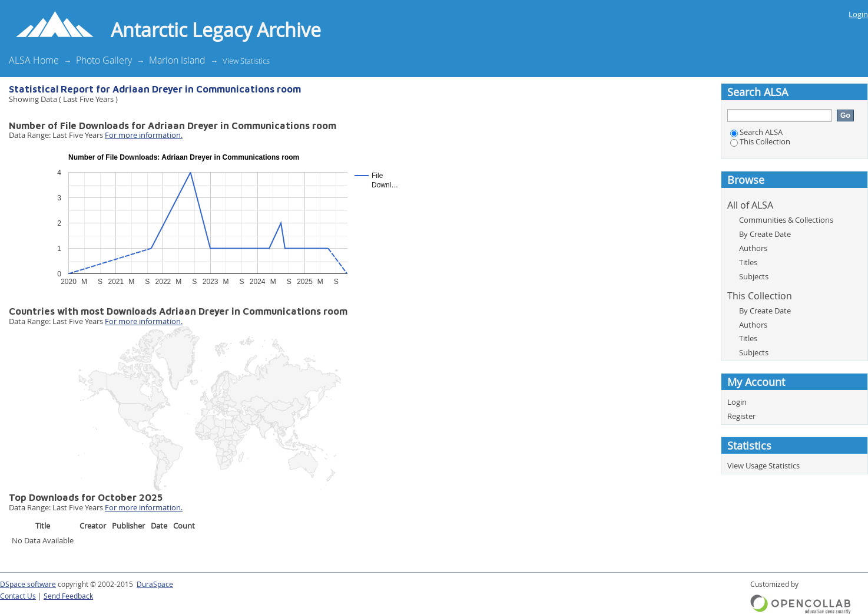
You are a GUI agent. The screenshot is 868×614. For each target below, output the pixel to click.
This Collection (760, 141)
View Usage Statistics (763, 466)
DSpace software (28, 584)
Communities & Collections (786, 220)
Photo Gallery (104, 60)
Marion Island (177, 60)
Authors (753, 248)
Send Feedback (68, 596)
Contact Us (18, 596)
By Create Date (765, 234)
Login (858, 14)
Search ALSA (756, 132)
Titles (748, 262)
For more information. (144, 135)
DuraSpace (155, 584)
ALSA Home (34, 60)
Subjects (754, 276)
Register (741, 416)
